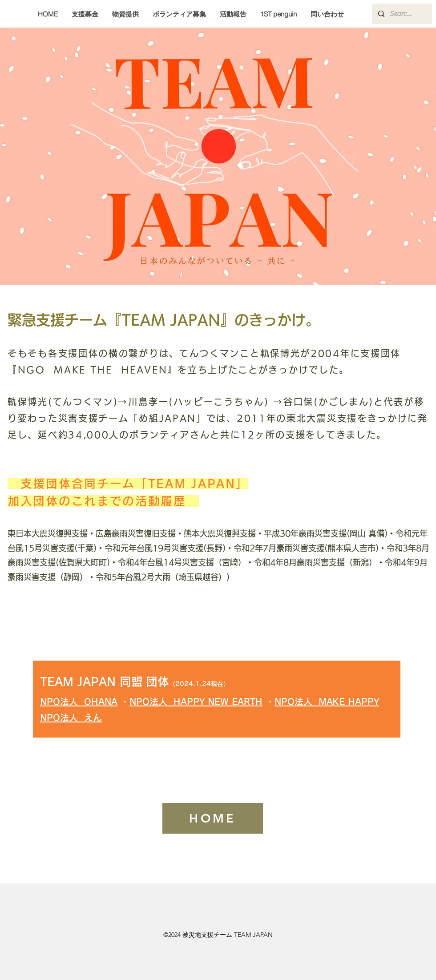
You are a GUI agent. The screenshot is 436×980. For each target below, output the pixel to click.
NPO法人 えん (71, 718)
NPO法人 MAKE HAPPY (327, 702)
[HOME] (213, 818)
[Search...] (402, 14)
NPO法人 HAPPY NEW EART (192, 702)
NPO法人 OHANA (79, 702)
